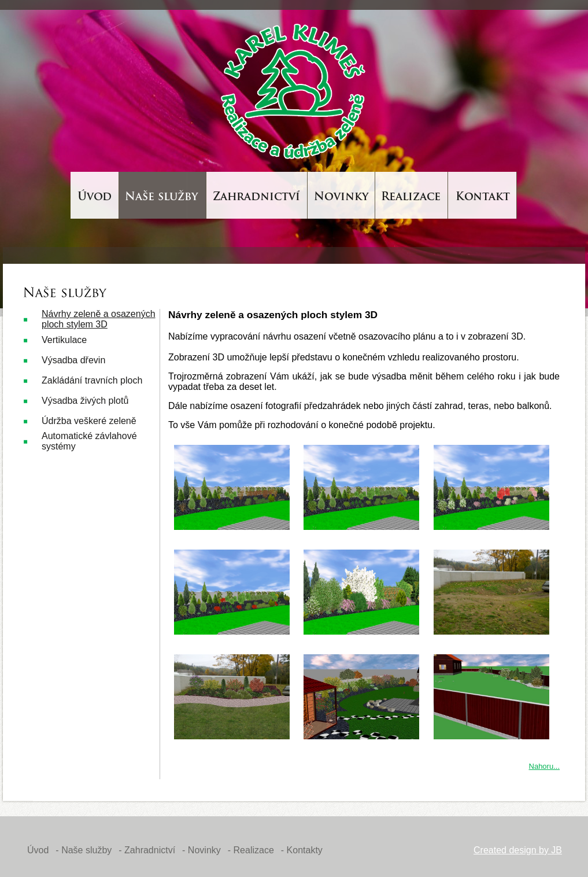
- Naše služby (84, 850)
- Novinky (201, 850)
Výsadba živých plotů (85, 401)
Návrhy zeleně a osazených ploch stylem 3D (99, 319)
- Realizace (251, 850)
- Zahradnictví (147, 850)
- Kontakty (302, 850)
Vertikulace (64, 340)
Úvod (38, 850)
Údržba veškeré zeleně (89, 421)
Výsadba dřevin (73, 360)
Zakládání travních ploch (92, 380)
